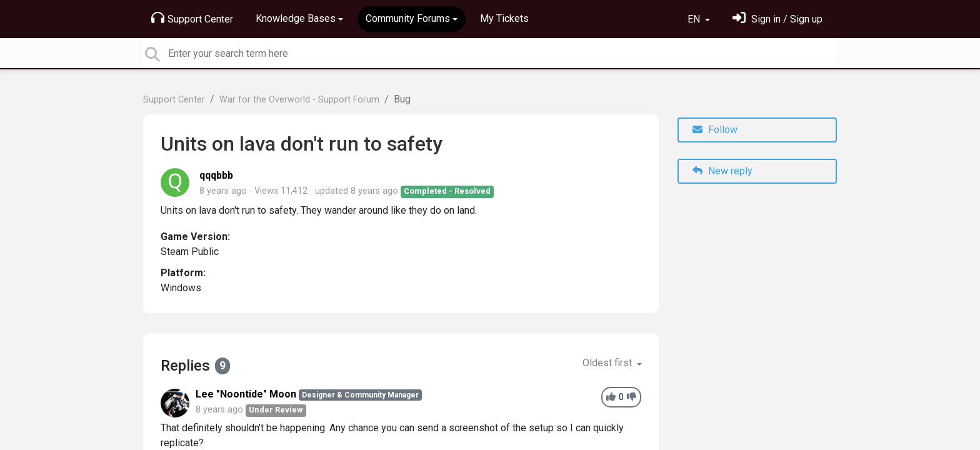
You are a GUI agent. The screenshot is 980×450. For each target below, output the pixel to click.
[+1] (611, 397)
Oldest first (608, 363)
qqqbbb (216, 175)
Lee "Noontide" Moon (246, 394)
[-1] (632, 397)
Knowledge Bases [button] (296, 18)
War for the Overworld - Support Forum (299, 100)
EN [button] (695, 19)
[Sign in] (777, 19)
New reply (722, 171)
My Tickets (504, 18)
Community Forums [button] (408, 18)
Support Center (192, 18)
